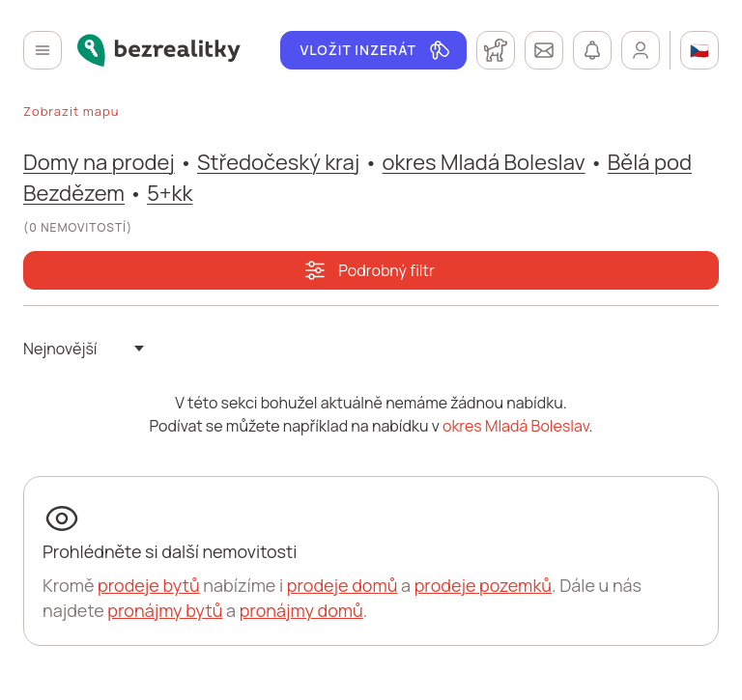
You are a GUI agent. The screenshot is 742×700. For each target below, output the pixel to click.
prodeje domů (342, 585)
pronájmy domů (301, 610)
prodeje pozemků (483, 585)
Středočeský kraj (278, 162)
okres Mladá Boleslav (484, 162)
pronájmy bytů (165, 610)
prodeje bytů (149, 585)
